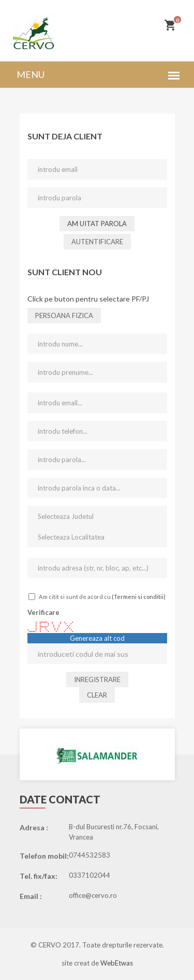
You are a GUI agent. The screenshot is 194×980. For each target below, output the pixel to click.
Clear (97, 695)
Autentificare (97, 242)
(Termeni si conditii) (139, 597)
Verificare (43, 612)
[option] (97, 754)
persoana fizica (64, 315)
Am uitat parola (97, 224)
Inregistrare (97, 679)
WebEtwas (117, 963)
